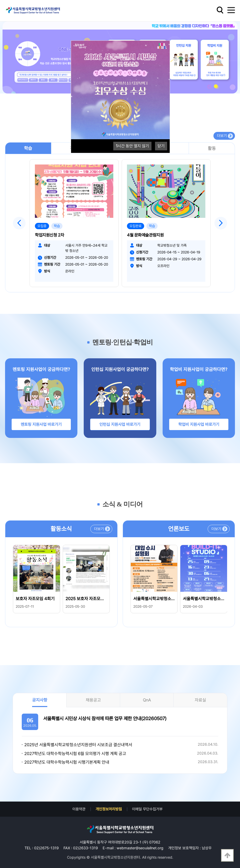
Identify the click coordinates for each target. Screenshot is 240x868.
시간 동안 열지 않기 (132, 146)
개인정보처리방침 (109, 809)
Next (221, 223)
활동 (212, 148)
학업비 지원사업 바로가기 (199, 424)
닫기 (161, 146)
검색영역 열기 (220, 10)
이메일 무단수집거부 (147, 809)
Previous (19, 223)
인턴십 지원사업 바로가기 (120, 424)
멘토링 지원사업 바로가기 (41, 424)
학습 (28, 148)
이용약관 (79, 809)
